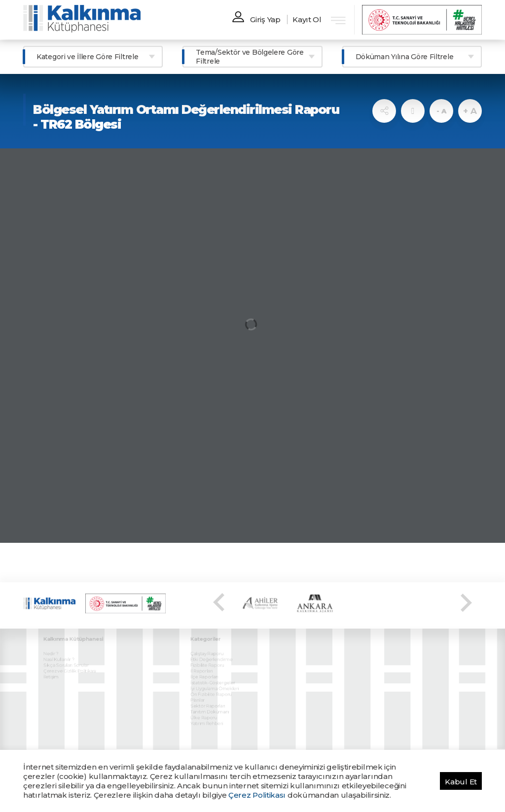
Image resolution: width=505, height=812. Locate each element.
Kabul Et (461, 782)
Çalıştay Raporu (210, 646)
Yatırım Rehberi (210, 708)
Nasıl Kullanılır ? (62, 652)
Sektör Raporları (211, 693)
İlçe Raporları (208, 667)
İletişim (55, 667)
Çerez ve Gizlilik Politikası (72, 662)
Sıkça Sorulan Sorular (69, 657)
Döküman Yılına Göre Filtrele (405, 57)
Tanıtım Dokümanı (213, 698)
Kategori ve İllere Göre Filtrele (87, 57)
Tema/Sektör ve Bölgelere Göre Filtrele (250, 57)
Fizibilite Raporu (211, 657)
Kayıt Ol (307, 19)
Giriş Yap (265, 19)
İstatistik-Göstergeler (216, 672)
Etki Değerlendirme (215, 652)
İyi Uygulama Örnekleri (217, 677)
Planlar (202, 687)
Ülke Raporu (208, 703)
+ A (470, 111)
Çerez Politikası (257, 795)
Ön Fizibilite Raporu (214, 682)
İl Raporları (206, 662)
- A (441, 111)
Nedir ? (55, 646)
